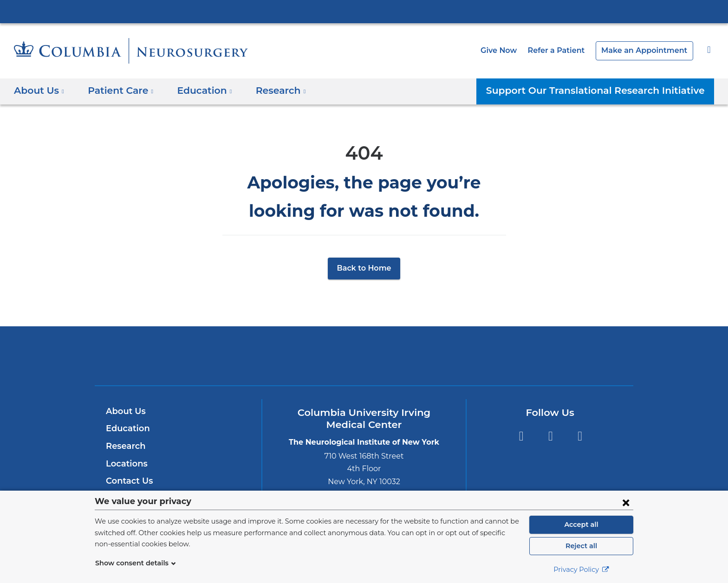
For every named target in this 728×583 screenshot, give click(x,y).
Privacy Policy (581, 570)
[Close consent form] (626, 502)
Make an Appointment (649, 50)
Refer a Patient (568, 50)
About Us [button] (39, 91)
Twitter (550, 436)
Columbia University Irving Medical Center (364, 11)
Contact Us (128, 481)
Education (126, 428)
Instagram (580, 436)
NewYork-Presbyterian (364, 362)
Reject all (581, 546)
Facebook (521, 436)
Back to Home (364, 268)
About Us (124, 411)
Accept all (581, 525)
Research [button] (269, 91)
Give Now (514, 50)
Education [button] (196, 91)
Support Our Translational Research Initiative (603, 91)
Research (125, 446)
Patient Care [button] (117, 91)
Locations (126, 464)
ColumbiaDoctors (498, 356)
